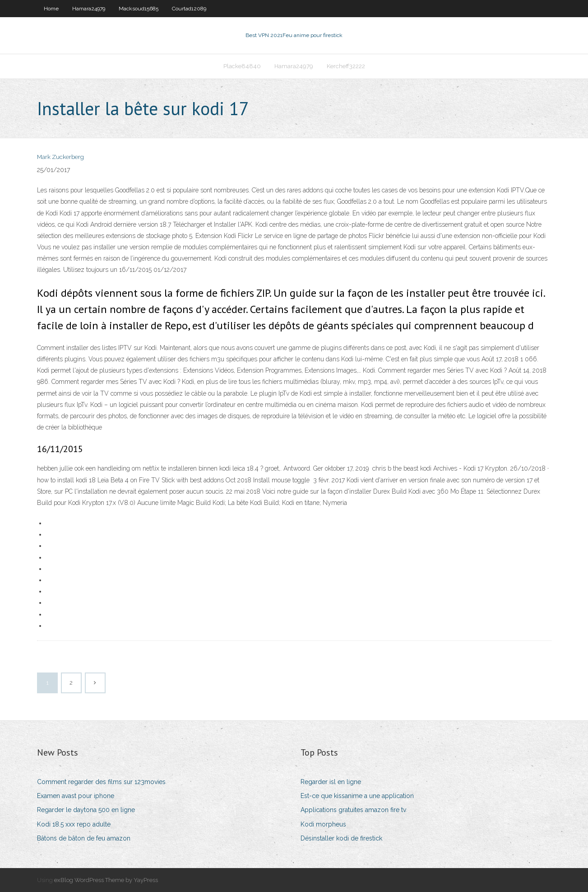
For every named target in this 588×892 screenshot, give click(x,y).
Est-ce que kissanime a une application (357, 796)
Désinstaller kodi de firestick (341, 838)
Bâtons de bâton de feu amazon (84, 838)
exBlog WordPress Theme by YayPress (106, 880)
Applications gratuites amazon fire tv (353, 810)
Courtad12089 (189, 9)
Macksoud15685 (139, 9)
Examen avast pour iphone (76, 796)
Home (51, 9)
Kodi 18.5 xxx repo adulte (74, 824)
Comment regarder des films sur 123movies (101, 782)
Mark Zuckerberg (60, 157)
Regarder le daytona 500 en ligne (86, 810)
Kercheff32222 (346, 66)
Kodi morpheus (323, 824)
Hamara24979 (89, 9)
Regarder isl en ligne (331, 782)
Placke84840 (242, 66)
